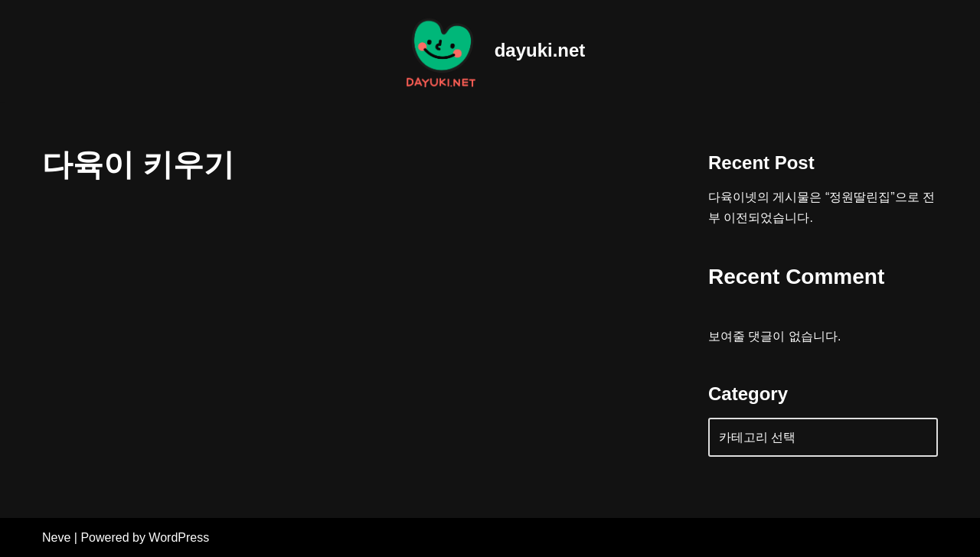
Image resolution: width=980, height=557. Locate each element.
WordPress (179, 537)
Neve (56, 537)
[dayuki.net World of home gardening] (490, 51)
